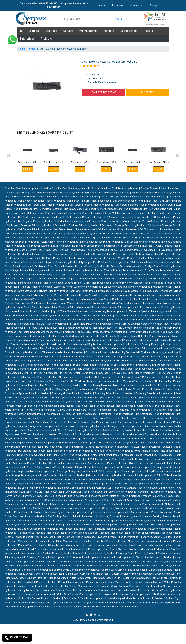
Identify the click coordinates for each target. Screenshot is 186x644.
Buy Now (27, 169)
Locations (118, 5)
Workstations (88, 31)
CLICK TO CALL (17, 638)
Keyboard (33, 49)
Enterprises (27, 38)
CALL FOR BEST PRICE (104, 92)
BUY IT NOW (148, 92)
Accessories (128, 31)
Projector (47, 38)
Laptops (34, 31)
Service (101, 5)
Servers (68, 31)
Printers (148, 31)
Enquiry (154, 5)
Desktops (51, 31)
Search (119, 19)
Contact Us (136, 5)
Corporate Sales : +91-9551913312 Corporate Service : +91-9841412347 (54, 5)
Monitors (108, 31)
